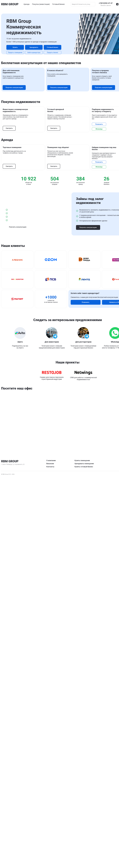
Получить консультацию (60, 144)
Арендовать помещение (108, 850)
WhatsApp (10, 385)
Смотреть (10, 339)
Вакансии (5, 850)
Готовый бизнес (60, 46)
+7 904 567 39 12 (66, 745)
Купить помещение (106, 847)
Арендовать (59, 40)
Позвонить (10, 380)
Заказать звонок (7, 843)
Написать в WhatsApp (92, 633)
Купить (60, 34)
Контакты (5, 853)
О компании (6, 847)
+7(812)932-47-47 (8, 841)
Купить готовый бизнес (107, 853)
